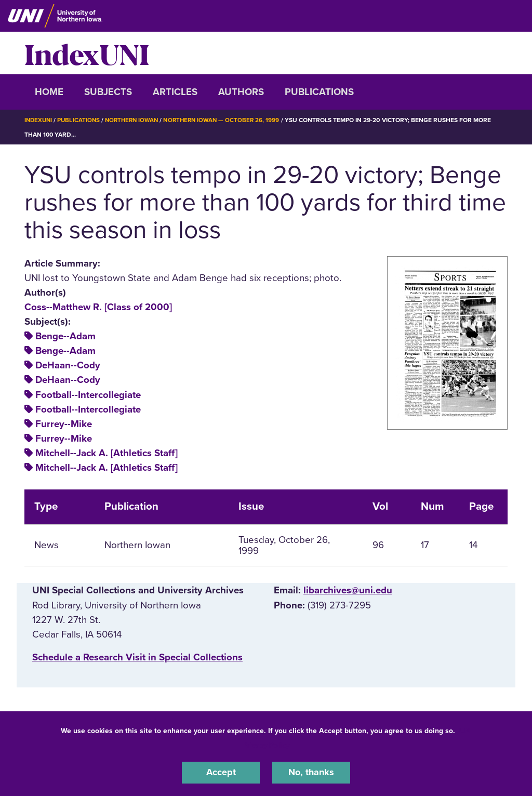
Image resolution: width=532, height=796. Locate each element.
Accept (221, 772)
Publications (319, 92)
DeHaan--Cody (68, 365)
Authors (241, 92)
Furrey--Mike (64, 424)
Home (49, 92)
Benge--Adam (65, 336)
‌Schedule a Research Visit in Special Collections (137, 657)
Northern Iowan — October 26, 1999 (230, 120)
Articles (175, 92)
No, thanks (311, 772)
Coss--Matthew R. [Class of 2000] (98, 307)
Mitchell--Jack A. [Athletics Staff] (107, 453)
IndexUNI (87, 53)
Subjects (108, 92)
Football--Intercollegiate (88, 395)
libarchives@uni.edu (348, 590)
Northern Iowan (136, 120)
